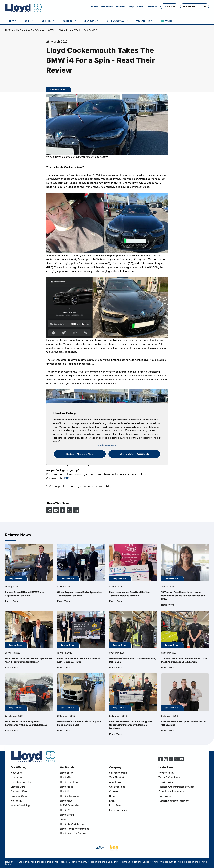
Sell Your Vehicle (118, 773)
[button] (80, 454)
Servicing (91, 21)
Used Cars (17, 777)
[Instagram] (166, 761)
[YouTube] (182, 761)
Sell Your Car (117, 21)
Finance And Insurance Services (176, 787)
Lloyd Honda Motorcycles (74, 829)
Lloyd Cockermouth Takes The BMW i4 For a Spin (62, 30)
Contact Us (152, 6)
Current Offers (19, 791)
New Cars (16, 773)
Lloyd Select (116, 805)
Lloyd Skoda (67, 815)
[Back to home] (23, 8)
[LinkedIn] (171, 761)
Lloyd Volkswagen (70, 796)
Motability (144, 21)
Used (30, 21)
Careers (114, 791)
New (13, 21)
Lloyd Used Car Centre (73, 833)
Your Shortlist (117, 777)
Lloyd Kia (65, 791)
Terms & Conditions (169, 777)
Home (9, 30)
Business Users (19, 796)
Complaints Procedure (171, 791)
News (20, 30)
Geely (63, 819)
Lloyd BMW (66, 773)
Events (140, 6)
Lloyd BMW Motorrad (72, 824)
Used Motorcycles (21, 782)
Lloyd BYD (66, 810)
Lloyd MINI (66, 777)
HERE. (66, 478)
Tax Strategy (166, 796)
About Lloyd (116, 782)
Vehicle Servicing (20, 805)
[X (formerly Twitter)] (176, 761)
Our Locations (117, 787)
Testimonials (107, 6)
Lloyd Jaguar (67, 787)
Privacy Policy (166, 773)
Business (69, 21)
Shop (131, 6)
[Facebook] (161, 761)
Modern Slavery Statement (174, 801)
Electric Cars (18, 787)
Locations (121, 6)
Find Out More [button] (107, 445)
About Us (94, 6)
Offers (48, 21)
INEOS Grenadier (70, 805)
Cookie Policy (166, 782)
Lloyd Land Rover (70, 782)
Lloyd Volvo (66, 801)
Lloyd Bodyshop (118, 810)
